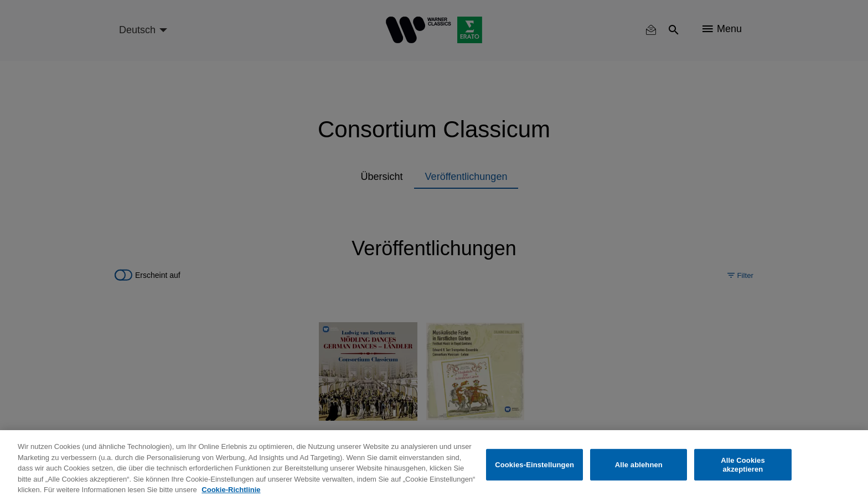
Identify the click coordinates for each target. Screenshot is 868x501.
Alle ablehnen (639, 465)
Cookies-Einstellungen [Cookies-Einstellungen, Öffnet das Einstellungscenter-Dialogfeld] (534, 465)
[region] (434, 466)
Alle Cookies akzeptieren (743, 465)
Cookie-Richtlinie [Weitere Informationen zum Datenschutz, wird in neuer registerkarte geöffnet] (231, 490)
